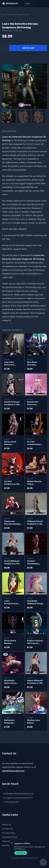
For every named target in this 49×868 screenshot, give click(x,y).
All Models (12, 15)
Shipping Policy (10, 837)
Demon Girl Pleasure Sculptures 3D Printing (35, 403)
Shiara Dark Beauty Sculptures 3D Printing (12, 443)
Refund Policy (9, 841)
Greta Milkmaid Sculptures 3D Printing (12, 563)
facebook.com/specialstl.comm (18, 794)
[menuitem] (9, 117)
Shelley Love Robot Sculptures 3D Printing (35, 722)
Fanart (27, 15)
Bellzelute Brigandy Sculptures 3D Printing (12, 722)
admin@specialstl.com (13, 771)
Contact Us (7, 829)
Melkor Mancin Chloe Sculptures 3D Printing (35, 483)
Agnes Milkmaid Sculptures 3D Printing (35, 682)
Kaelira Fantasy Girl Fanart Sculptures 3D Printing (35, 642)
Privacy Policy (9, 833)
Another (20, 15)
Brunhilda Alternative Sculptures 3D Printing (12, 682)
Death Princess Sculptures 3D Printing (12, 403)
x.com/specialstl (11, 802)
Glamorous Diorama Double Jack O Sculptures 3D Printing (12, 523)
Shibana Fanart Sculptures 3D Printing (35, 523)
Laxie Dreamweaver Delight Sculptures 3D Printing (12, 602)
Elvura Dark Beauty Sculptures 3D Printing (12, 642)
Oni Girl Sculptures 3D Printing (12, 483)
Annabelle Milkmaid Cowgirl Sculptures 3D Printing (36, 602)
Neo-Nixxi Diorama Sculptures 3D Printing (35, 364)
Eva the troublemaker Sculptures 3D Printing (35, 443)
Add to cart (28, 48)
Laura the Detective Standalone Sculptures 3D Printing (12, 364)
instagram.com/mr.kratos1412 (18, 798)
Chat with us (21, 853)
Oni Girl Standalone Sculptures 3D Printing (35, 563)
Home (4, 15)
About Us (7, 824)
